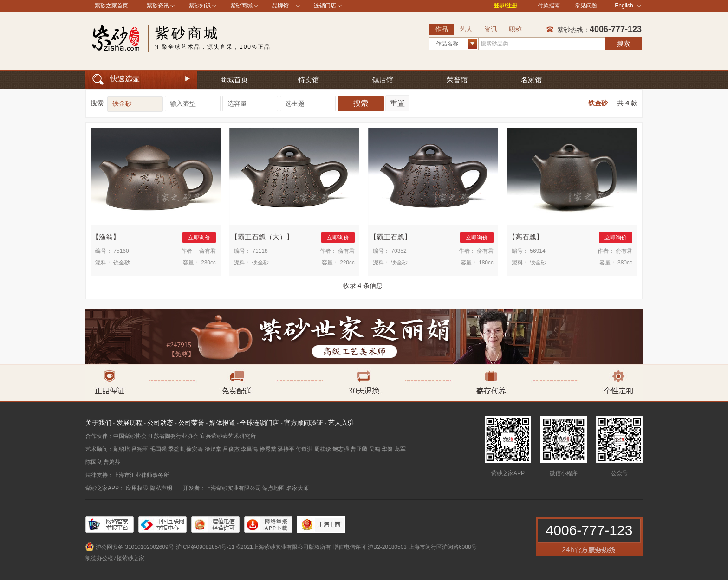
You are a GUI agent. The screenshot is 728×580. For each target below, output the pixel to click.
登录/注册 (505, 6)
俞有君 (208, 251)
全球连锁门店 (260, 423)
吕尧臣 (140, 449)
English (628, 6)
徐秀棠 (268, 449)
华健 (387, 449)
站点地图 (273, 488)
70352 (399, 251)
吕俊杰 (231, 449)
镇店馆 (383, 80)
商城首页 (234, 80)
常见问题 (586, 6)
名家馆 (531, 80)
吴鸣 (375, 449)
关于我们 (98, 423)
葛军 (400, 449)
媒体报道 (222, 423)
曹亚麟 (359, 449)
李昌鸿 (249, 449)
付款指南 (549, 6)
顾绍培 (122, 449)
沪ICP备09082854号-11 (205, 547)
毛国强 (158, 449)
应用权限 (137, 488)
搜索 (624, 44)
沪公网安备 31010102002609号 (135, 547)
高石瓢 (526, 237)
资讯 (491, 29)
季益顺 (176, 449)
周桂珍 (323, 449)
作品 (442, 29)
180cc (486, 263)
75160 (121, 251)
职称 (515, 29)
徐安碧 (195, 449)
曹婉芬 (112, 462)
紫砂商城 (241, 6)
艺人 (466, 29)
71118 (260, 251)
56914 (537, 251)
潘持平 (286, 449)
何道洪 (304, 449)
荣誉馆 (457, 80)
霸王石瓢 (390, 237)
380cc (625, 263)
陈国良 (94, 462)
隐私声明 (161, 488)
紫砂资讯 (158, 6)
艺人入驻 (341, 423)
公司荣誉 (191, 423)
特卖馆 (309, 80)
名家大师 (298, 488)
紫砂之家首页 (111, 6)
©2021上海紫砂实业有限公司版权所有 (284, 547)
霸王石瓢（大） (262, 237)
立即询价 (199, 238)
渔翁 (106, 237)
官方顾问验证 (304, 423)
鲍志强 (341, 449)
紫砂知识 (200, 6)
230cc (208, 263)
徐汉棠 (213, 449)
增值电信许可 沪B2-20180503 (370, 547)
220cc (347, 263)
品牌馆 (280, 6)
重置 (397, 103)
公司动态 (160, 423)
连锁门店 (325, 6)
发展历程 (130, 423)
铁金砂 (598, 103)
